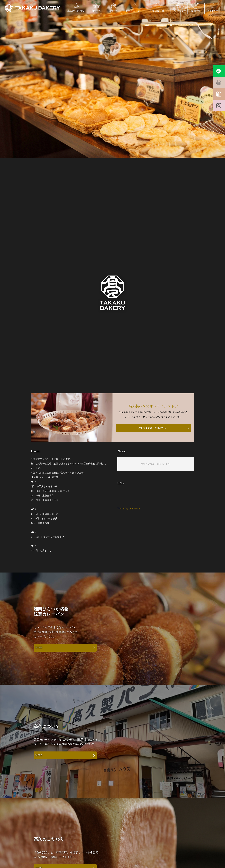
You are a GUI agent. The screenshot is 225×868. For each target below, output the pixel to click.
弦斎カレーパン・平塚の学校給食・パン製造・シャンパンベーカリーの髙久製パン (33, 8)
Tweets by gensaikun (129, 509)
